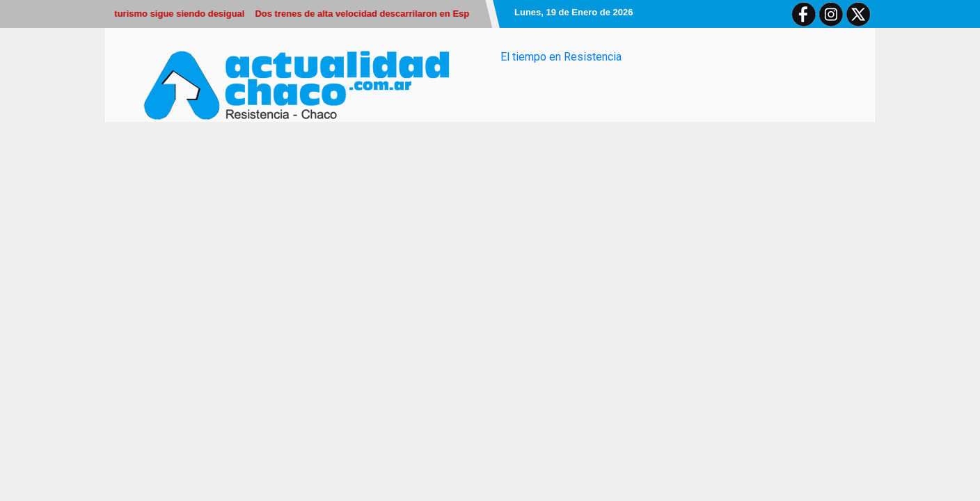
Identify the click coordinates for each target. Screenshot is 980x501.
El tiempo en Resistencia (561, 57)
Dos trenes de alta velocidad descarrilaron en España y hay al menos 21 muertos (431, 14)
